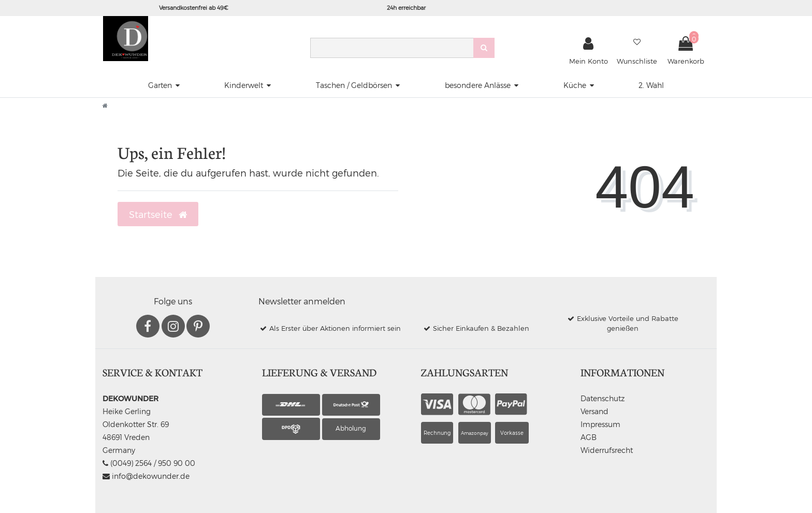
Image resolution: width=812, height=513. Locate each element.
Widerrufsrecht (607, 450)
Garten (160, 85)
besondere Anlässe (478, 85)
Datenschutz (603, 398)
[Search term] (392, 48)
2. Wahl (651, 85)
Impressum (600, 424)
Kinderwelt (244, 85)
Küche (575, 85)
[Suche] (484, 48)
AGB (589, 437)
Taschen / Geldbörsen (354, 85)
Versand (594, 411)
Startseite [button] (158, 214)
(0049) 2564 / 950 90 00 (149, 463)
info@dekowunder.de (146, 476)
